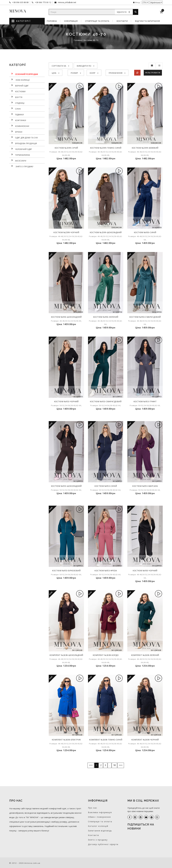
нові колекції (19, 80)
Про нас (93, 808)
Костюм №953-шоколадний (66, 486)
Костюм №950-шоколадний (66, 317)
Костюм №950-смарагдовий (145, 317)
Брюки (16, 132)
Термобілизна (20, 155)
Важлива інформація (100, 812)
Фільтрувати (153, 73)
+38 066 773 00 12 (43, 2)
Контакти (122, 21)
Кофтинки (18, 120)
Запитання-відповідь (100, 831)
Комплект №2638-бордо (106, 655)
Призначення (117, 73)
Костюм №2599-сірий (66, 148)
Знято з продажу (21, 166)
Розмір (76, 73)
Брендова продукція (23, 143)
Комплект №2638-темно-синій (106, 740)
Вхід (136, 2)
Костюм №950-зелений (106, 317)
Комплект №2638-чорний (145, 740)
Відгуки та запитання (147, 21)
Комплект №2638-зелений (145, 655)
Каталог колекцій (98, 826)
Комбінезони (19, 126)
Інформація (71, 21)
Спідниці (17, 103)
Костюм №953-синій (106, 486)
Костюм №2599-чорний (66, 232)
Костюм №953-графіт (145, 401)
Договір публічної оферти (103, 844)
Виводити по (86, 66)
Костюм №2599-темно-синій (106, 148)
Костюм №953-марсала (145, 486)
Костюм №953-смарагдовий (106, 401)
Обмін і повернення (99, 817)
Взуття (16, 97)
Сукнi (15, 108)
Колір (94, 73)
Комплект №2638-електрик (66, 740)
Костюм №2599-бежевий (145, 148)
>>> (121, 765)
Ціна (56, 73)
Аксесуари (18, 160)
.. (110, 765)
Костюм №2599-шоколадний (106, 232)
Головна (52, 21)
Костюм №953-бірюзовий (66, 571)
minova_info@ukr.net (67, 2)
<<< (91, 765)
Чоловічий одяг (21, 149)
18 (114, 765)
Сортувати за (60, 66)
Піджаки (16, 114)
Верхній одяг (19, 85)
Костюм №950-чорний (145, 571)
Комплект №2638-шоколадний (66, 656)
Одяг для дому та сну (24, 137)
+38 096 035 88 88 (20, 2)
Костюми (17, 91)
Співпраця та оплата (97, 21)
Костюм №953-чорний (66, 401)
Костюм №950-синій (145, 232)
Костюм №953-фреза (106, 571)
